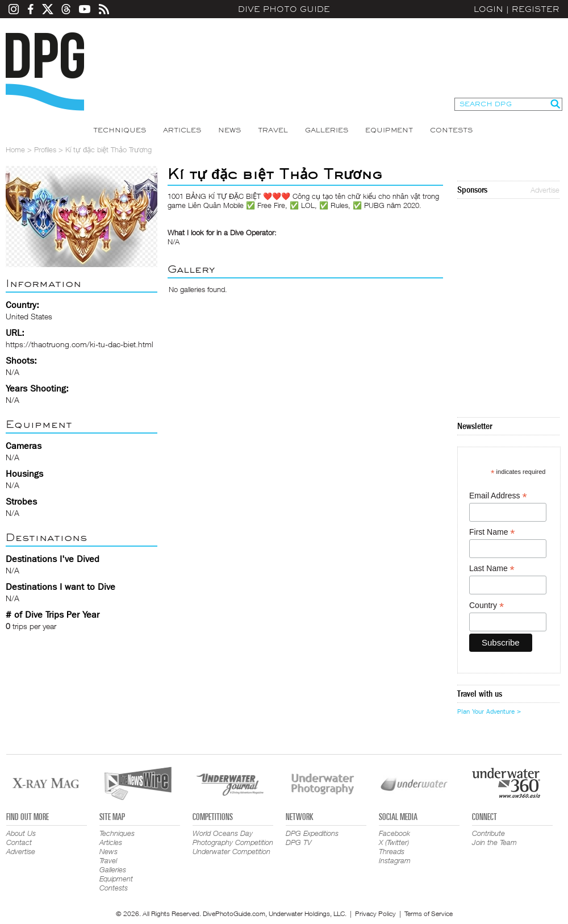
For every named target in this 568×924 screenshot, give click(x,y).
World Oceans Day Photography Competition (233, 838)
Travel (273, 130)
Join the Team (494, 842)
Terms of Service (429, 913)
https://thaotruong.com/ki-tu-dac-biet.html (80, 344)
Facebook (394, 833)
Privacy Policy (375, 913)
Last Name (492, 569)
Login (488, 9)
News (229, 130)
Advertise (545, 190)
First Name (492, 532)
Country (486, 605)
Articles (182, 130)
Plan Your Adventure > (489, 711)
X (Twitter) (394, 842)
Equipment (389, 130)
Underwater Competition (231, 851)
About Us (21, 833)
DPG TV (299, 842)
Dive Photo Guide (284, 9)
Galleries (327, 130)
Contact (19, 842)
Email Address (498, 496)
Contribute (488, 833)
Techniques (120, 130)
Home (15, 149)
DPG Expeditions (312, 833)
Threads (392, 851)
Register (536, 9)
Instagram (395, 860)
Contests (451, 130)
